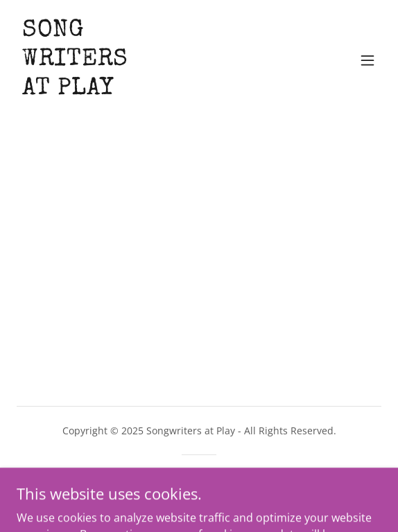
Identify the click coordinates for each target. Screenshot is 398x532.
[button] (367, 60)
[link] (75, 90)
